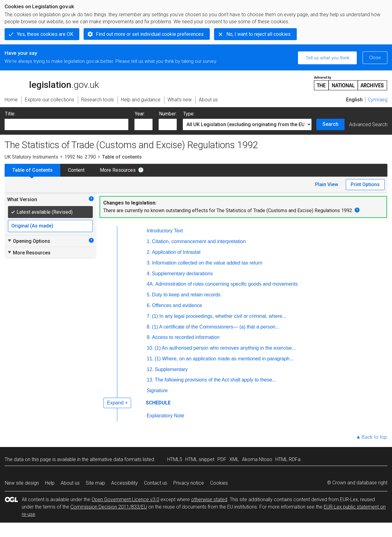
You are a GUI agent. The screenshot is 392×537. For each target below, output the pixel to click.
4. (149, 274)
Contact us (156, 483)
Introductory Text (165, 231)
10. (150, 348)
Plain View (327, 184)
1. (149, 241)
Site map (95, 483)
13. (150, 380)
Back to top (374, 437)
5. (149, 295)
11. (150, 359)
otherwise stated (209, 499)
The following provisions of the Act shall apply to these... (215, 380)
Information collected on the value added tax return (207, 263)
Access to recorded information (186, 337)
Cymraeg (378, 100)
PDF (222, 459)
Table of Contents (32, 170)
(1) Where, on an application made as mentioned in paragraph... (224, 359)
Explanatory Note (166, 416)
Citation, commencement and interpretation (199, 241)
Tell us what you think (328, 58)
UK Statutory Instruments (31, 157)
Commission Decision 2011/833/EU (109, 507)
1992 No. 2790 (80, 157)
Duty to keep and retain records (186, 295)
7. (149, 316)
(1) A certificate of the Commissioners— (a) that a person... (216, 327)
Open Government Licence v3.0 (125, 499)
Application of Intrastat (176, 252)
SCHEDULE (158, 403)
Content (76, 170)
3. (149, 263)
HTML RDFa (288, 459)
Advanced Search (368, 124)
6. (149, 305)
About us (70, 483)
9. (149, 337)
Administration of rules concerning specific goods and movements (226, 284)
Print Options (365, 184)
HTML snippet (200, 459)
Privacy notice (189, 483)
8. (149, 327)
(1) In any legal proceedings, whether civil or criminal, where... (219, 316)
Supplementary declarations (182, 274)
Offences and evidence (177, 305)
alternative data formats (116, 459)
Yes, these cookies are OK (45, 34)
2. (149, 252)
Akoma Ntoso (257, 459)
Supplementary (171, 369)
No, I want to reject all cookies (258, 34)
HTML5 (175, 459)
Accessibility (124, 483)
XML (234, 459)
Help (50, 483)
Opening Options (29, 241)
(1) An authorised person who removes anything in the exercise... (225, 348)
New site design (22, 483)
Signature (157, 391)
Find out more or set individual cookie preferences (150, 34)
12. (150, 369)
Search (330, 124)
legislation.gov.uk (52, 83)
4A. (150, 284)
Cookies (219, 483)
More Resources (118, 170)
